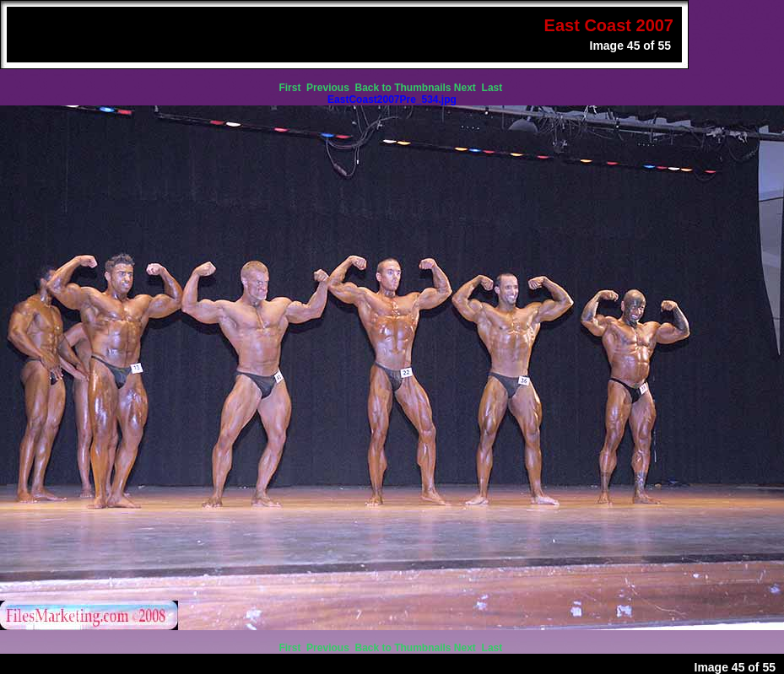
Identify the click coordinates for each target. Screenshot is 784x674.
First (291, 88)
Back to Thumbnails (403, 88)
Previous (329, 88)
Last (494, 88)
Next (466, 88)
